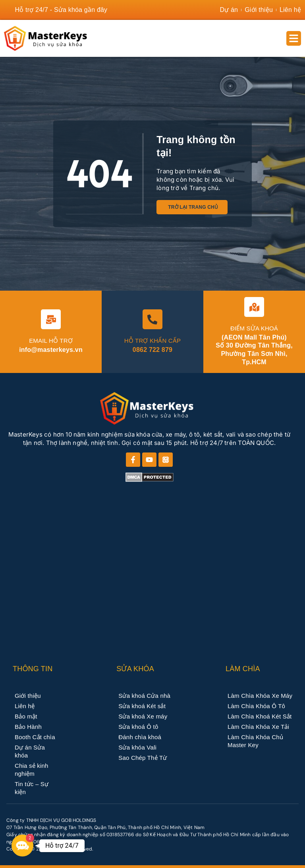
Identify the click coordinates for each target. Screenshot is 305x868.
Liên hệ (25, 706)
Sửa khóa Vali (137, 747)
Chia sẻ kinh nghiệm (32, 770)
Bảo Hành (28, 727)
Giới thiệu (28, 696)
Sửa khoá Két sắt (142, 706)
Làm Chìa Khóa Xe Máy (260, 696)
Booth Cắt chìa (35, 737)
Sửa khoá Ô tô (138, 727)
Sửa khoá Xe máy (143, 716)
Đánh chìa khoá (140, 737)
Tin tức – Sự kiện (32, 788)
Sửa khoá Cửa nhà (144, 696)
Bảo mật (26, 716)
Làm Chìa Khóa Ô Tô (256, 706)
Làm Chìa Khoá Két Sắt (260, 716)
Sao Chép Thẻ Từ (143, 758)
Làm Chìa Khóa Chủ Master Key (255, 741)
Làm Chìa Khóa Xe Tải (258, 727)
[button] (294, 39)
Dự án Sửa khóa (30, 751)
